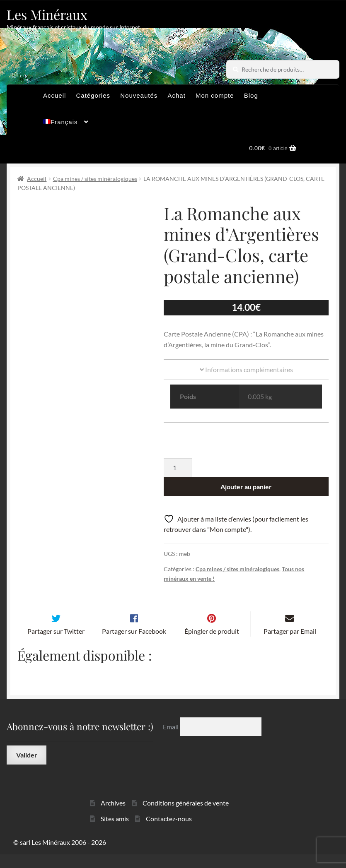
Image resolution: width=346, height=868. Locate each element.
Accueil (54, 95)
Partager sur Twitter (56, 645)
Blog (251, 95)
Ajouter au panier (246, 487)
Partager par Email (290, 645)
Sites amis (115, 832)
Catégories (93, 95)
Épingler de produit (212, 645)
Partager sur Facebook (134, 645)
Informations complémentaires (246, 369)
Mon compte (215, 95)
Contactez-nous (169, 832)
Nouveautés (139, 95)
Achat (176, 95)
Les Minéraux (47, 14)
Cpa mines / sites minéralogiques (95, 179)
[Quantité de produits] (178, 468)
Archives (113, 816)
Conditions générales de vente (186, 816)
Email (171, 740)
